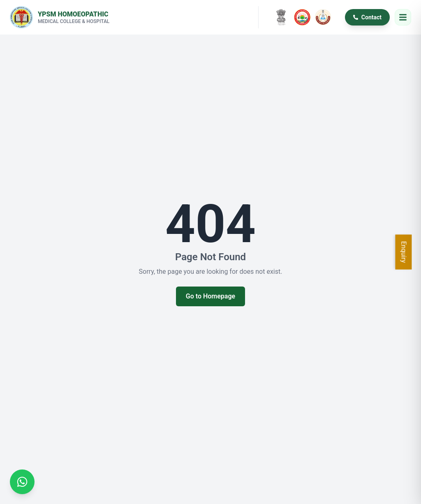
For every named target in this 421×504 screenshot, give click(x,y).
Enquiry (404, 252)
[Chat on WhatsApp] (22, 482)
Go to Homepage (210, 296)
